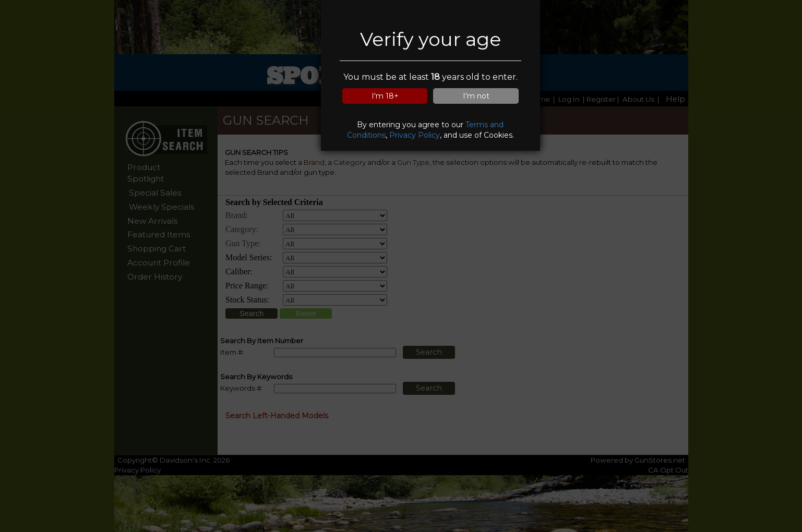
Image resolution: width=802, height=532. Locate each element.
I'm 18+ (385, 96)
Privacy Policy (415, 135)
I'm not (476, 96)
